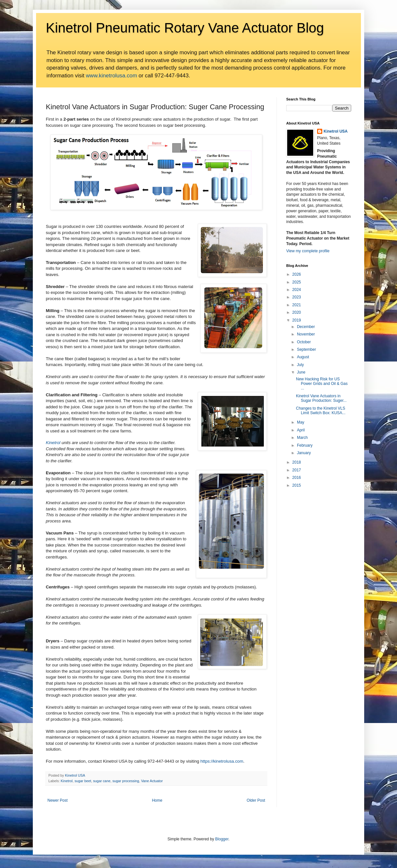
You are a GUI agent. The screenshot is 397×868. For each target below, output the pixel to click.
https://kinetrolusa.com (222, 761)
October (304, 342)
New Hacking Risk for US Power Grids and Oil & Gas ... (322, 384)
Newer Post (58, 800)
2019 (297, 320)
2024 (297, 290)
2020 (297, 312)
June (301, 372)
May (301, 422)
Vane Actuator (152, 781)
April (301, 430)
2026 (297, 274)
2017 (297, 470)
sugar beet (83, 781)
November (306, 334)
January (304, 453)
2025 (297, 282)
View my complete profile (308, 251)
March (302, 438)
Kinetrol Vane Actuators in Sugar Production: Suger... (321, 398)
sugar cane (102, 781)
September (307, 349)
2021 (297, 305)
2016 (297, 478)
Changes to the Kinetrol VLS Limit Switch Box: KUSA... (321, 411)
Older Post (256, 800)
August (303, 357)
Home (157, 800)
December (306, 327)
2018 (297, 462)
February (305, 445)
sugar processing (126, 781)
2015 (297, 485)
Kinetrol (53, 443)
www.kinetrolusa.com (111, 76)
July (300, 365)
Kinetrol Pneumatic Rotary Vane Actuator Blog (185, 28)
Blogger (222, 839)
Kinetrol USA (336, 131)
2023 (297, 297)
